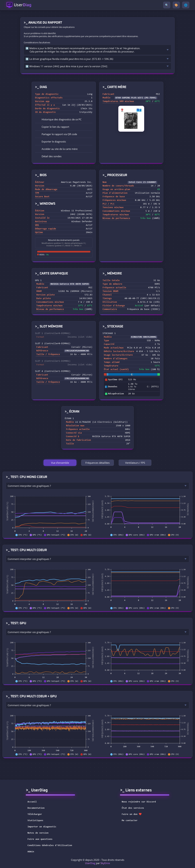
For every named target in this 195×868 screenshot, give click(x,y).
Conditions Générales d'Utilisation (50, 846)
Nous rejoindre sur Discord (141, 802)
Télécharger (35, 814)
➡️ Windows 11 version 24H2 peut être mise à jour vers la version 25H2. (67, 66)
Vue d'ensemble (60, 463)
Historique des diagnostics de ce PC (59, 119)
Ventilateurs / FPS (135, 463)
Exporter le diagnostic (52, 141)
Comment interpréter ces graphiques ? (29, 486)
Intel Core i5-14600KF (142, 182)
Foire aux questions (40, 839)
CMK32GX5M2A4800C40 (77, 351)
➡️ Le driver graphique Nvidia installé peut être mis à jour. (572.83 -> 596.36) (69, 59)
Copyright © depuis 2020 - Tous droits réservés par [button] (98, 861)
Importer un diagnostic (42, 827)
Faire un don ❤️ (134, 814)
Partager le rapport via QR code (57, 134)
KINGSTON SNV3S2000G (144, 337)
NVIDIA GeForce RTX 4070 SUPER (70, 284)
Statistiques (35, 821)
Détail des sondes (49, 156)
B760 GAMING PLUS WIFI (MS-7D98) (136, 98)
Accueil (32, 802)
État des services (135, 808)
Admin (31, 852)
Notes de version (38, 833)
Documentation (36, 808)
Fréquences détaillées (97, 463)
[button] (64, 127)
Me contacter (132, 821)
